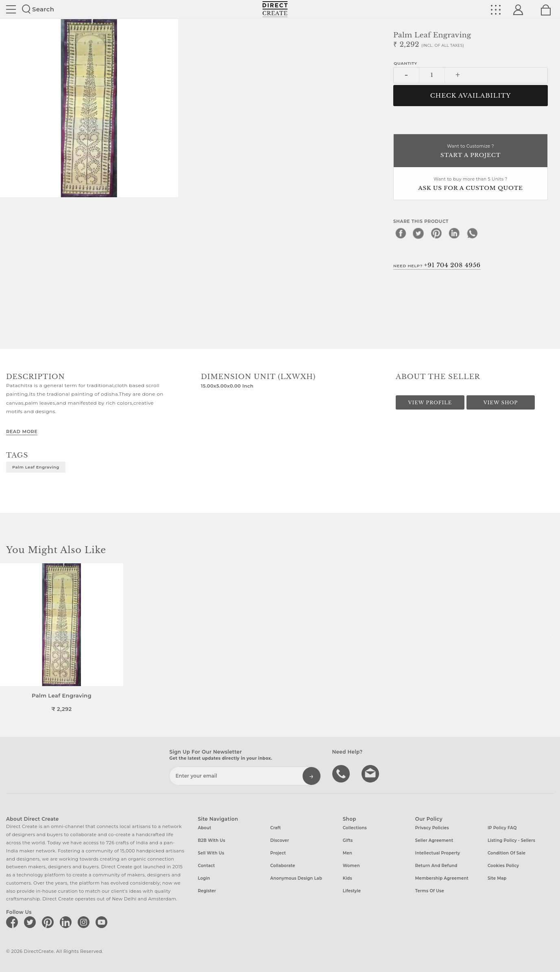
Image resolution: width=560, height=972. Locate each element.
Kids (348, 878)
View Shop (501, 403)
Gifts (348, 840)
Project (278, 853)
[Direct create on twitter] (31, 922)
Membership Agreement (442, 878)
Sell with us (211, 853)
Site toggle (11, 9)
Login (204, 878)
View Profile (430, 403)
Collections (355, 828)
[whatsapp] (472, 233)
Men (348, 853)
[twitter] (418, 233)
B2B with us (211, 840)
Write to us (371, 773)
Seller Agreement (434, 840)
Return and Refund (436, 866)
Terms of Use (430, 891)
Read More (22, 432)
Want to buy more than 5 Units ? (471, 184)
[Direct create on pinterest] (49, 922)
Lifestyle (352, 891)
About (204, 828)
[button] (550, 638)
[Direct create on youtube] (103, 922)
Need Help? (437, 265)
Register (207, 891)
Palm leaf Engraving (36, 467)
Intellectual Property (438, 853)
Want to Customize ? (471, 151)
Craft (276, 828)
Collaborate (283, 866)
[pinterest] (436, 233)
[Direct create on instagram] (85, 922)
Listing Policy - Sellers (511, 840)
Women (351, 866)
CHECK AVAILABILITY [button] (471, 96)
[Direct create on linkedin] (67, 922)
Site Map (497, 878)
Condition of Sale (507, 853)
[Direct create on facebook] (13, 922)
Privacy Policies (432, 828)
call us (342, 773)
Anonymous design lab (296, 878)
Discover (280, 840)
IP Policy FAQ (502, 828)
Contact (206, 866)
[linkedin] (454, 233)
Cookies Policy (503, 866)
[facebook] (401, 233)
